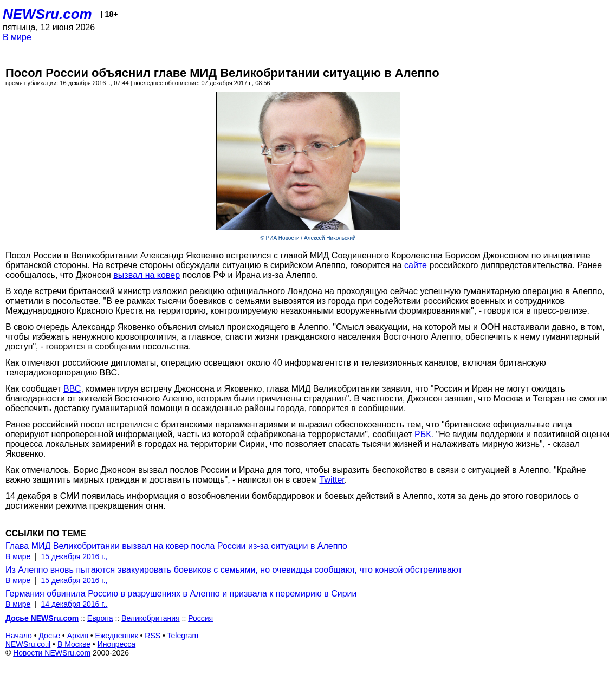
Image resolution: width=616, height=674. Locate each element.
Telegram (183, 636)
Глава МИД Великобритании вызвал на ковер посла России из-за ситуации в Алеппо (176, 546)
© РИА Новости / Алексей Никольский (308, 238)
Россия (200, 618)
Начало (19, 636)
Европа (100, 618)
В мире (17, 37)
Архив (78, 636)
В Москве (74, 644)
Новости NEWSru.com (52, 653)
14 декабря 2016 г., (74, 604)
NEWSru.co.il (28, 644)
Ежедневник (117, 636)
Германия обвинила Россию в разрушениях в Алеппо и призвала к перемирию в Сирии (181, 594)
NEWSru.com (47, 14)
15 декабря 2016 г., (74, 556)
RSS (153, 636)
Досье (49, 636)
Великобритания (151, 618)
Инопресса (117, 644)
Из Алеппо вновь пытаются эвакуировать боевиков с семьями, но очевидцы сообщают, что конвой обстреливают (234, 570)
